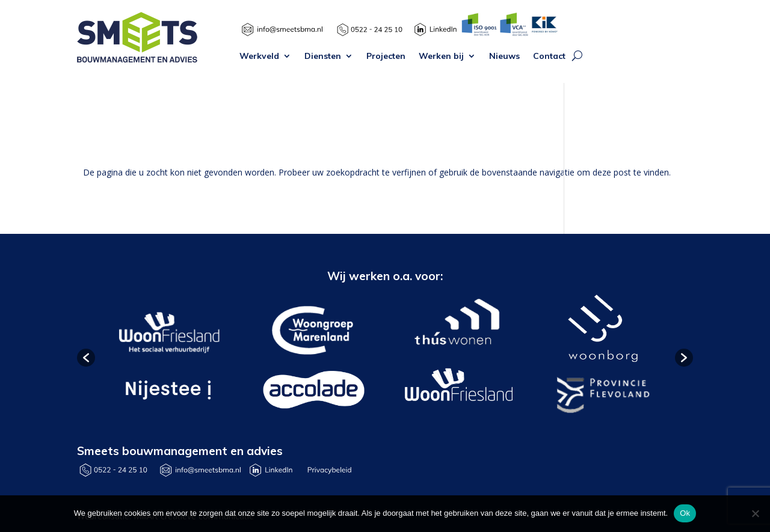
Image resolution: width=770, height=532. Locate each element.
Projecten (386, 57)
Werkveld (259, 57)
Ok (685, 513)
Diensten (323, 57)
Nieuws (504, 57)
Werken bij (441, 57)
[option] (168, 357)
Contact (549, 57)
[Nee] (755, 513)
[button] (86, 358)
